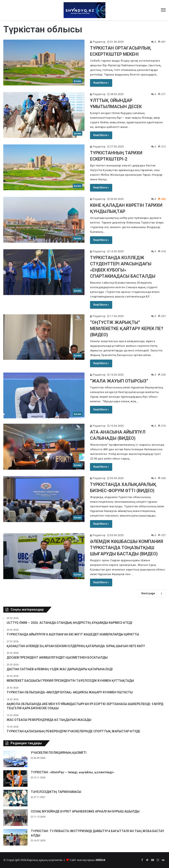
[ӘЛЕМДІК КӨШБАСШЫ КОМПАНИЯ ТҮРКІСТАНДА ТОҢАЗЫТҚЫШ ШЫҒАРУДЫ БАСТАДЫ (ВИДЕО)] (44, 556)
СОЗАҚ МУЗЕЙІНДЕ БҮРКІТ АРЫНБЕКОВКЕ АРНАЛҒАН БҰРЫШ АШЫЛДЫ (85, 811)
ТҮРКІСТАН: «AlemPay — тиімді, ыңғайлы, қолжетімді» (73, 772)
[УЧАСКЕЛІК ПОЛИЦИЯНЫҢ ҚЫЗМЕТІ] (15, 759)
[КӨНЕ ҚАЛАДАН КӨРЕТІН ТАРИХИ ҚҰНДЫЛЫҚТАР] (44, 220)
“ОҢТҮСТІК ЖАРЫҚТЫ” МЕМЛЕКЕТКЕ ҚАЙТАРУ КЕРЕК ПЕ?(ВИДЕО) (127, 329)
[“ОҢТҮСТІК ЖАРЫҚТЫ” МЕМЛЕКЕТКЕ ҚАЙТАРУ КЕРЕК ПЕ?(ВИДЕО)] (44, 337)
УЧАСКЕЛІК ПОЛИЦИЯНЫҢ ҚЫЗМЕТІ (59, 753)
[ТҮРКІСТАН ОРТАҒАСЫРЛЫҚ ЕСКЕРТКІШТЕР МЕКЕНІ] (44, 63)
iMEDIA (100, 860)
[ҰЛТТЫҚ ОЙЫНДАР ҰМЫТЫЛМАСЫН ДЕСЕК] (44, 115)
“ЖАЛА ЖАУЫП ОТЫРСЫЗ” (119, 381)
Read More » (101, 83)
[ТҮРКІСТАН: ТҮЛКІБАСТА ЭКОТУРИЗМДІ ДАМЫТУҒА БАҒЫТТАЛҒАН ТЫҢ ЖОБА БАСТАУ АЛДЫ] (15, 837)
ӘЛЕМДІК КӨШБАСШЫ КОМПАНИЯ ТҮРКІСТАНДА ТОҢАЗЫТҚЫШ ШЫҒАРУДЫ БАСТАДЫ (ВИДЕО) (127, 548)
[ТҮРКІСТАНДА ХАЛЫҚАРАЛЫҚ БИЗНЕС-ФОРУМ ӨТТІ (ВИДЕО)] (44, 499)
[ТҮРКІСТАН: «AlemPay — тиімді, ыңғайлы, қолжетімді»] (15, 778)
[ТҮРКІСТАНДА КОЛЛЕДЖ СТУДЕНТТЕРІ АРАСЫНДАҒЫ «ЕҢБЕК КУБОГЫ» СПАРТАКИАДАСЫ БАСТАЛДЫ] (44, 272)
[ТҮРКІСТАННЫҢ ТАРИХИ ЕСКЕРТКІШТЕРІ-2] (44, 167)
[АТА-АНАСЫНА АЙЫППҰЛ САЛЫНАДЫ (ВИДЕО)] (44, 447)
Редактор (98, 42)
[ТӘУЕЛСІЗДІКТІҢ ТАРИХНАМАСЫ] (15, 798)
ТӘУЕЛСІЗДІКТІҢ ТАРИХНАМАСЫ (56, 792)
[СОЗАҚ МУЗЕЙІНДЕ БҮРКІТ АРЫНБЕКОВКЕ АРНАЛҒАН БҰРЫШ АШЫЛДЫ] (15, 818)
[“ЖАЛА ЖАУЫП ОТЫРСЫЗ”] (44, 395)
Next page (152, 593)
